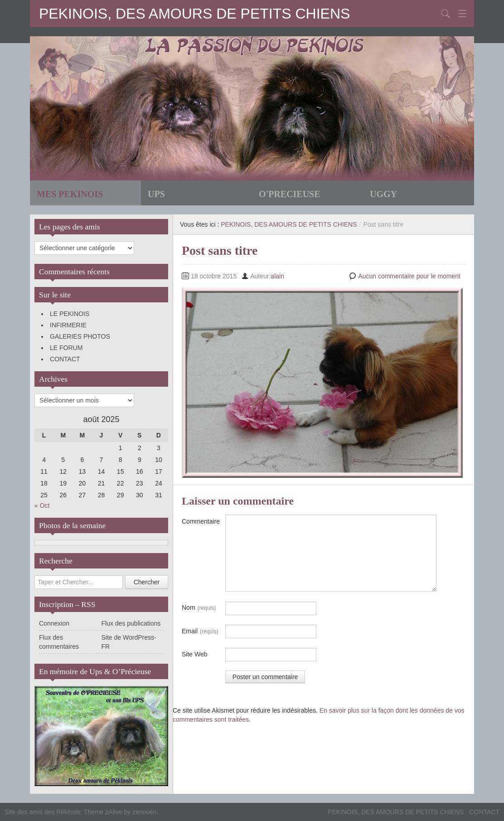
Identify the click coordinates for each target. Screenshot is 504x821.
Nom (199, 608)
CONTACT (65, 359)
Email (200, 632)
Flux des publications (131, 623)
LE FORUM (66, 348)
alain (277, 276)
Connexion (54, 623)
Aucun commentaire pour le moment (409, 276)
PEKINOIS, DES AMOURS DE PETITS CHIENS (194, 14)
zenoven (144, 812)
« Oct (42, 505)
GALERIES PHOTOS (80, 336)
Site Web (195, 654)
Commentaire (201, 521)
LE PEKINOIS (70, 314)
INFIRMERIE (68, 325)
